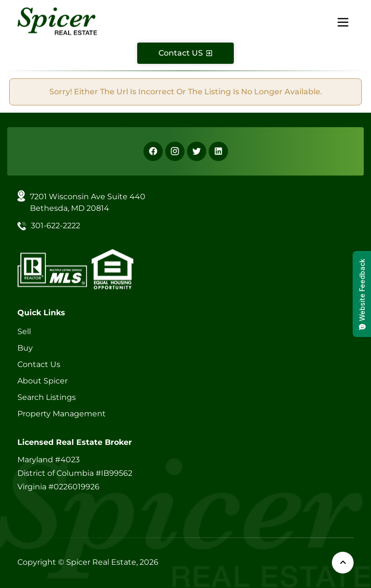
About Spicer (43, 381)
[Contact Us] (185, 53)
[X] (197, 151)
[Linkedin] (218, 151)
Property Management (62, 414)
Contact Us (39, 364)
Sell (24, 331)
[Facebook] (153, 151)
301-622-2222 (56, 226)
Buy (25, 348)
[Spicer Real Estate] (57, 21)
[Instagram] (175, 151)
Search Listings (47, 397)
